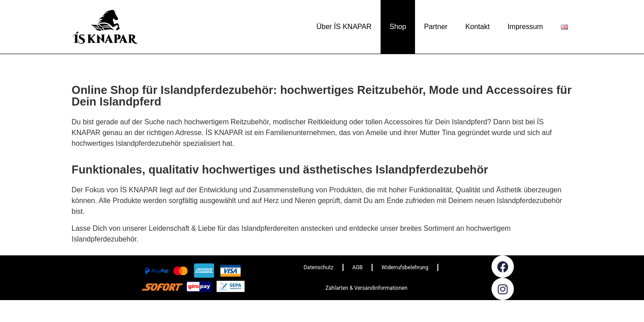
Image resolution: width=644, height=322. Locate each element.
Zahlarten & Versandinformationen (366, 288)
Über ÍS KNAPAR (344, 27)
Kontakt (478, 27)
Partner (436, 27)
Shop (398, 27)
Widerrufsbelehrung (405, 267)
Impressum (525, 27)
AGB (358, 267)
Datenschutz (319, 267)
